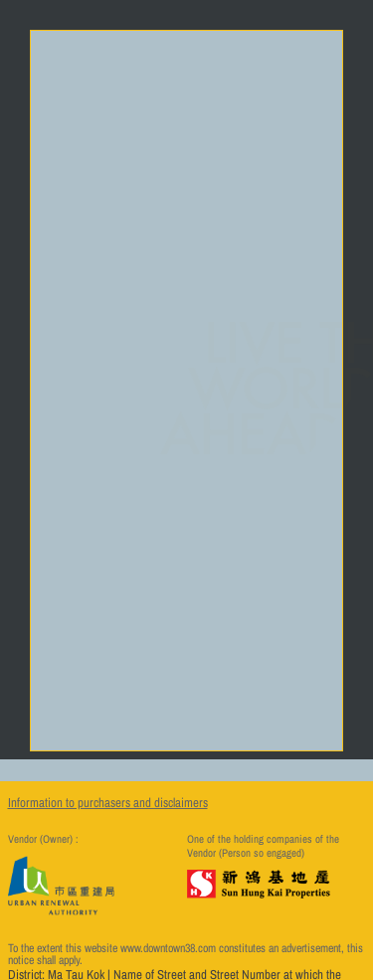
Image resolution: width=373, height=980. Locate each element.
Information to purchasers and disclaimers (108, 803)
